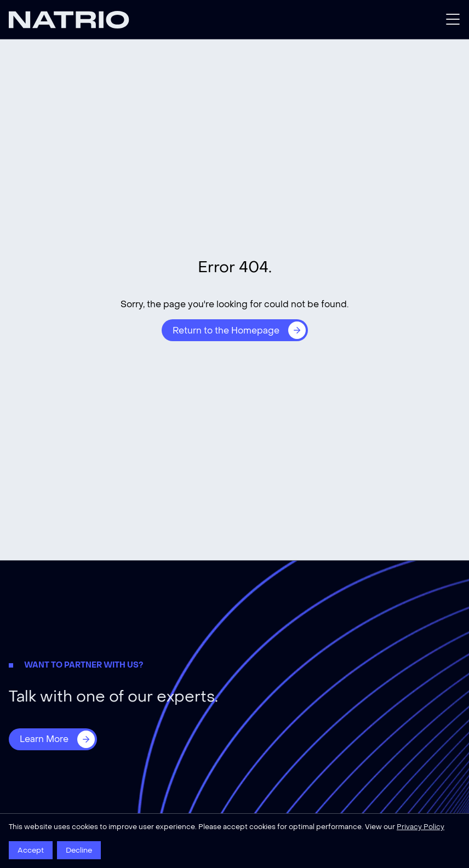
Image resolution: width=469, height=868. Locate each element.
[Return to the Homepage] (235, 330)
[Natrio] (122, 20)
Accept (31, 850)
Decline (79, 850)
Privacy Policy (421, 827)
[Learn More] (53, 739)
